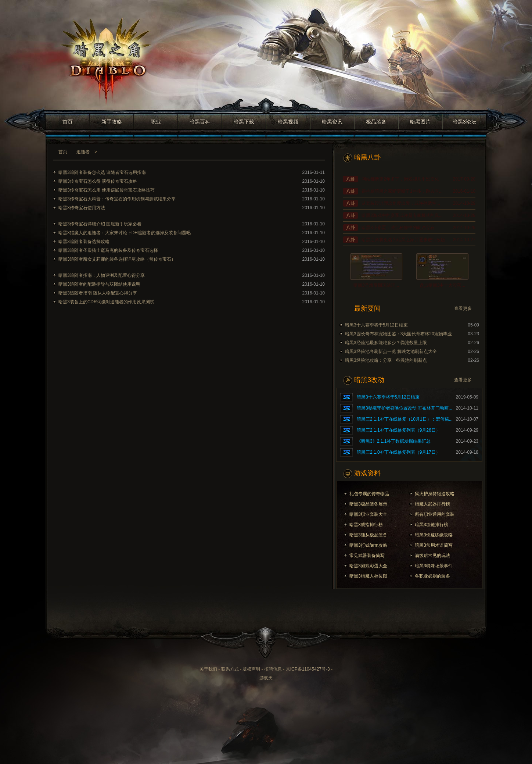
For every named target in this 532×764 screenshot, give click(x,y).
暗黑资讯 (332, 122)
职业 (156, 122)
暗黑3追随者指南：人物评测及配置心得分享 (102, 275)
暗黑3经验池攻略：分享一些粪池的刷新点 (386, 360)
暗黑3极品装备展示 (368, 504)
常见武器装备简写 (367, 556)
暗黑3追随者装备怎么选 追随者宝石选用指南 (102, 172)
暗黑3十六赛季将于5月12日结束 (376, 325)
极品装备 (376, 122)
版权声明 (251, 669)
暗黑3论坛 (464, 122)
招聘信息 (273, 669)
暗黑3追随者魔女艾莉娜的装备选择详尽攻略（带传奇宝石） (117, 259)
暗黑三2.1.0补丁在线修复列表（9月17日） (398, 452)
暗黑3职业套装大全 (368, 514)
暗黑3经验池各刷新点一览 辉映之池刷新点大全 (391, 351)
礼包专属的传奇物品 (369, 494)
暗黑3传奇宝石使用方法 (82, 208)
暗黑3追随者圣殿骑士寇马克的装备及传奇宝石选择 (108, 250)
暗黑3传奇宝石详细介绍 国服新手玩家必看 (100, 224)
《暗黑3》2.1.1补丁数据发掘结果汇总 (394, 441)
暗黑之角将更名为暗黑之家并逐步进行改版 (403, 240)
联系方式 (230, 669)
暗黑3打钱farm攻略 (368, 545)
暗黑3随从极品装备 (368, 535)
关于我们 (208, 669)
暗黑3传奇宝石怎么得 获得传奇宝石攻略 (98, 181)
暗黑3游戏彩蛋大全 (368, 566)
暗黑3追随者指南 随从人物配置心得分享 (98, 293)
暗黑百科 (200, 122)
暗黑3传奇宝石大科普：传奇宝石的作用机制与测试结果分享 (117, 199)
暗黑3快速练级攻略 (434, 535)
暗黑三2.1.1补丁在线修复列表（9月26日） (398, 430)
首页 (68, 122)
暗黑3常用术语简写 (434, 545)
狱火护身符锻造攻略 (435, 494)
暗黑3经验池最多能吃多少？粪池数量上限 (386, 343)
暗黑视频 (288, 122)
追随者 (83, 152)
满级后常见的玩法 (432, 556)
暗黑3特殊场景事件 (434, 566)
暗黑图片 (420, 122)
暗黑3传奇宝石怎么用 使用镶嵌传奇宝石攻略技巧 (107, 190)
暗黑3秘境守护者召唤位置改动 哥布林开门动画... (405, 408)
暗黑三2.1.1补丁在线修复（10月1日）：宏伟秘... (405, 419)
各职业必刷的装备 (432, 576)
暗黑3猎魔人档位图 (368, 576)
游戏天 (266, 678)
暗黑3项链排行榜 (432, 525)
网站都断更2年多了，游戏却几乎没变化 (400, 179)
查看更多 (463, 308)
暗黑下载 (244, 122)
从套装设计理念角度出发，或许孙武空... (401, 203)
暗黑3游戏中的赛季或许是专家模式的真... (402, 215)
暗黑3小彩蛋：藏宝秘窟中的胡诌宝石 (398, 228)
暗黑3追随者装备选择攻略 (84, 242)
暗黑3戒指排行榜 (366, 525)
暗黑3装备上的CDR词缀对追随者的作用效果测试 (106, 302)
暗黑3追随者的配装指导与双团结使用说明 (99, 284)
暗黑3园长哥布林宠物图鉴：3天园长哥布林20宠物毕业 (398, 334)
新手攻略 (112, 122)
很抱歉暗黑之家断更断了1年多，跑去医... (402, 191)
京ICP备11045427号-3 (308, 669)
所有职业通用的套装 (435, 514)
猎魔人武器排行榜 (432, 504)
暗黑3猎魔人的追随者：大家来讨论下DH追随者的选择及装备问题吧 (125, 233)
